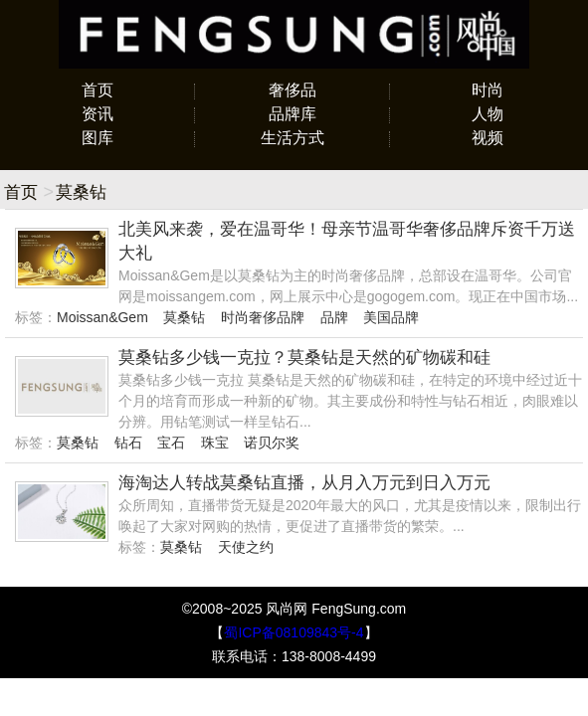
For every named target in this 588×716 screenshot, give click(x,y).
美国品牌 (391, 317)
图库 (98, 138)
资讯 (98, 114)
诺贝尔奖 (272, 443)
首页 (98, 90)
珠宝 (215, 443)
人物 (488, 114)
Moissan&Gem (102, 317)
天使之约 (246, 547)
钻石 (128, 443)
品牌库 (293, 114)
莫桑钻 (184, 317)
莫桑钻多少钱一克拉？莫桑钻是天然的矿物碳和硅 (304, 358)
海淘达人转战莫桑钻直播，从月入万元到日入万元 (304, 483)
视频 (488, 138)
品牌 (334, 317)
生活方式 (293, 138)
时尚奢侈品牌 (263, 317)
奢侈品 (293, 90)
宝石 (171, 443)
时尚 (488, 90)
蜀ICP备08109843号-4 (294, 632)
